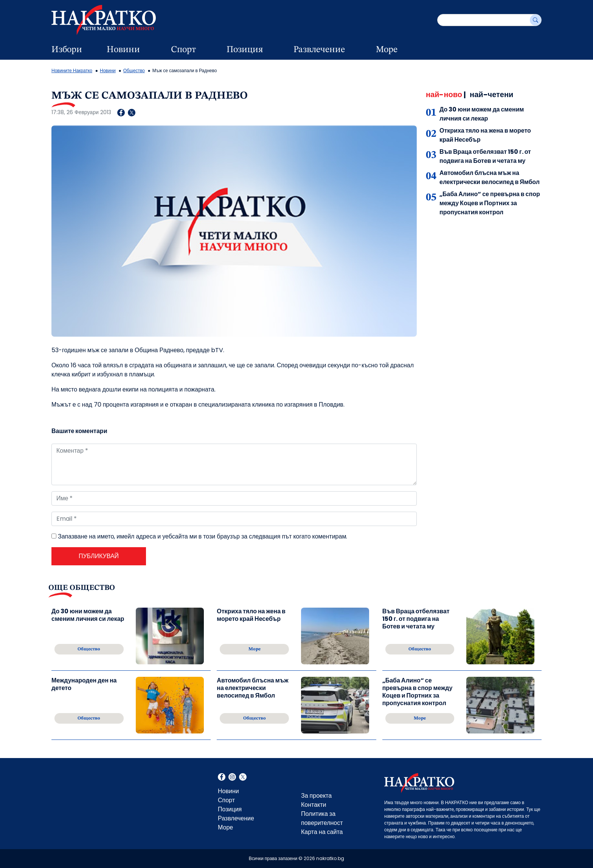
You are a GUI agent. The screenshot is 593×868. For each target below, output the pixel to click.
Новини (123, 50)
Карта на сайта (322, 832)
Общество (134, 70)
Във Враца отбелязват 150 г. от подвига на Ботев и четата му (485, 156)
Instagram (232, 778)
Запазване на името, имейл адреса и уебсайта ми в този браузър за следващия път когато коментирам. (203, 536)
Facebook (222, 778)
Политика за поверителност (322, 818)
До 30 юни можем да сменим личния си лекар (482, 114)
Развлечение (319, 50)
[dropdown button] (154, 50)
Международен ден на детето (84, 685)
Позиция (245, 50)
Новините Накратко (72, 70)
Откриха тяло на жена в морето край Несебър (251, 615)
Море (387, 50)
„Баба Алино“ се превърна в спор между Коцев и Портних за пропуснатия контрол (490, 203)
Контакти (314, 805)
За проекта (316, 796)
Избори (67, 50)
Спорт (183, 50)
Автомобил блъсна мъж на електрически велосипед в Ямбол (490, 177)
